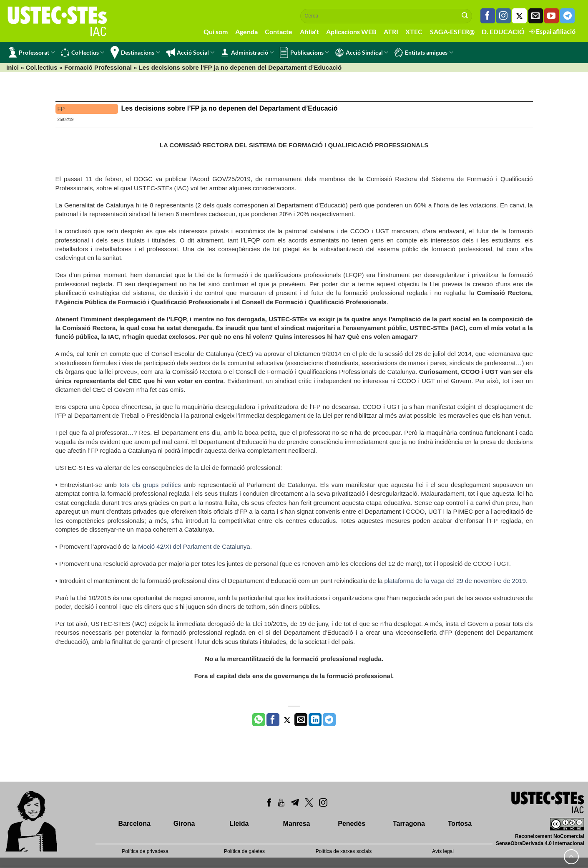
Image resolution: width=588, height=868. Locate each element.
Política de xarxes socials (344, 851)
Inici (13, 67)
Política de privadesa (145, 851)
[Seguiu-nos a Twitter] (519, 16)
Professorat (31, 52)
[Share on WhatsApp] (259, 720)
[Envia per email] (301, 720)
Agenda (246, 32)
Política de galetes (244, 851)
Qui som (216, 32)
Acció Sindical (362, 53)
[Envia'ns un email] (536, 16)
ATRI (391, 32)
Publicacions (304, 52)
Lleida (239, 824)
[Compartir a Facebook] (273, 720)
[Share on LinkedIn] (315, 720)
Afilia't (309, 32)
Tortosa (460, 824)
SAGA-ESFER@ (452, 32)
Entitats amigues (424, 53)
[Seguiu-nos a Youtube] (552, 16)
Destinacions (135, 52)
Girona (184, 824)
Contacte (279, 32)
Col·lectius (83, 53)
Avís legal (443, 851)
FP (61, 109)
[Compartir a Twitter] (287, 720)
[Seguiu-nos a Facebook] (488, 16)
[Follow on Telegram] (567, 16)
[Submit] (465, 16)
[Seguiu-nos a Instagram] (504, 16)
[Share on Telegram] (329, 720)
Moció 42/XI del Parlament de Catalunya (194, 546)
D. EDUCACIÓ (503, 32)
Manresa (297, 824)
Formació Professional (98, 67)
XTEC (414, 32)
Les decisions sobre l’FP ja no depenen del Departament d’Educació (230, 108)
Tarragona (409, 824)
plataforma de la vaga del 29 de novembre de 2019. (456, 581)
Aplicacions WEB (351, 32)
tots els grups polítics (150, 485)
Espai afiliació (552, 31)
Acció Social (190, 53)
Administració (247, 53)
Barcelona (134, 824)
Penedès (352, 824)
